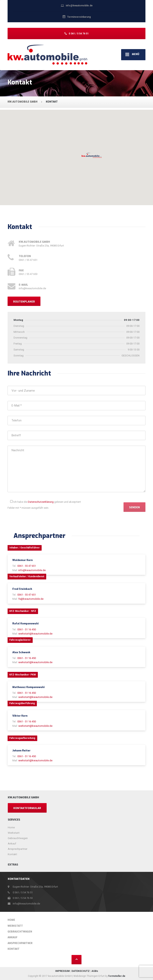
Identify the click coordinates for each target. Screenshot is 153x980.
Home (11, 827)
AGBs (95, 971)
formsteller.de (117, 976)
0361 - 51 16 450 (27, 629)
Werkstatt (14, 833)
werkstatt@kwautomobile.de (35, 634)
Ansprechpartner (18, 849)
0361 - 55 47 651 (27, 566)
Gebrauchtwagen (18, 838)
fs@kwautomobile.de (31, 599)
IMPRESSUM (62, 971)
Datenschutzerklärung (41, 502)
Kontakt (12, 854)
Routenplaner (24, 302)
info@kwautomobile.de (32, 570)
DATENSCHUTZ (81, 971)
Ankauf (12, 844)
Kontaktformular (27, 808)
